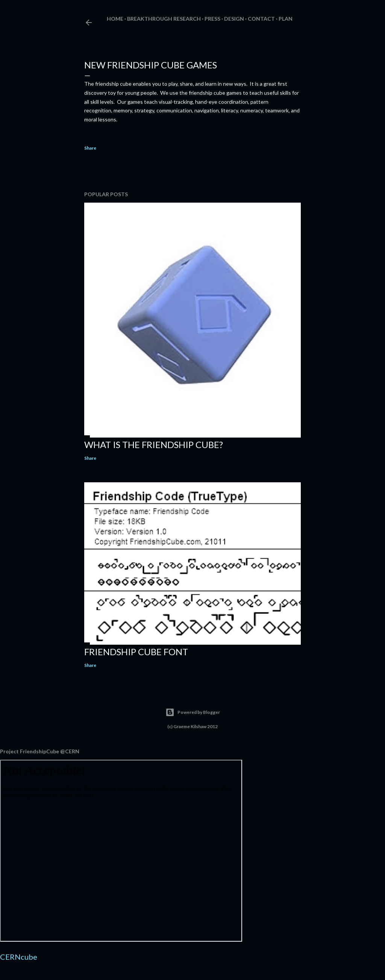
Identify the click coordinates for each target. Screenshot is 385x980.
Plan (286, 19)
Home (115, 19)
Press (212, 19)
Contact (261, 19)
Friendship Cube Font (136, 652)
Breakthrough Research (164, 19)
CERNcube (19, 957)
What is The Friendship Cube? (154, 445)
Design (234, 19)
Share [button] (90, 148)
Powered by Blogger (193, 712)
